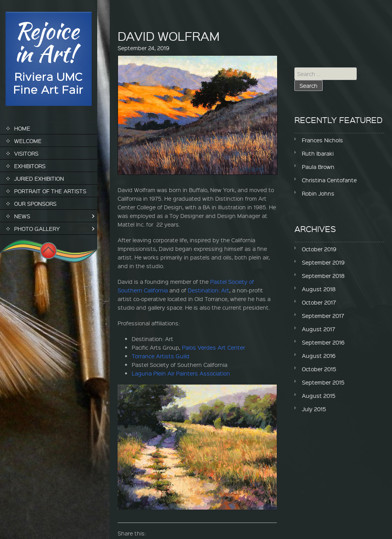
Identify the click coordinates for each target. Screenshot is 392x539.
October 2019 (319, 249)
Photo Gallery (37, 229)
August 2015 (319, 396)
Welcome (28, 141)
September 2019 (323, 262)
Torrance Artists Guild (161, 356)
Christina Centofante (329, 180)
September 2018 (323, 276)
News (22, 216)
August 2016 (319, 356)
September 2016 (323, 342)
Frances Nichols (322, 140)
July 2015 (314, 409)
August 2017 (318, 329)
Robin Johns (318, 193)
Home (22, 128)
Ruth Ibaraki (318, 153)
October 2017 (319, 302)
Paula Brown (318, 167)
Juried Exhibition (39, 178)
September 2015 (323, 382)
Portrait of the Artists (50, 191)
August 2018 (319, 289)
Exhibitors (30, 166)
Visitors (26, 153)
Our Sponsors (35, 203)
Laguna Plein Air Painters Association (181, 373)
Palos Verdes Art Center (213, 347)
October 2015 (319, 369)
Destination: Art (209, 290)
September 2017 (323, 316)
